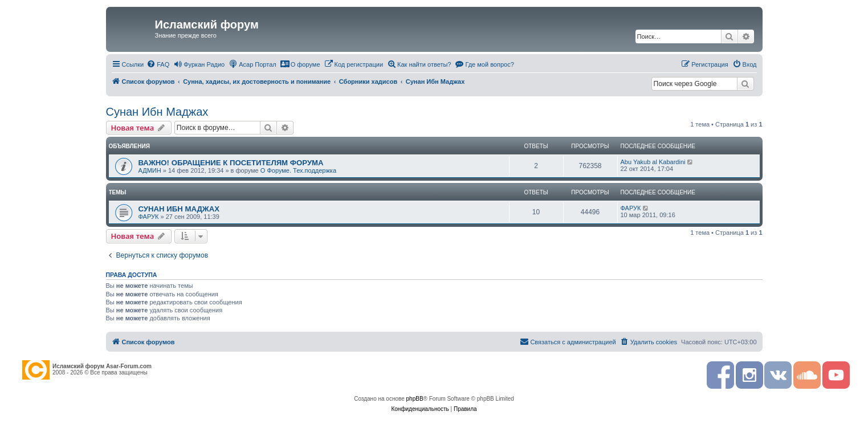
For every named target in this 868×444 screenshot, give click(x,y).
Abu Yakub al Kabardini (653, 162)
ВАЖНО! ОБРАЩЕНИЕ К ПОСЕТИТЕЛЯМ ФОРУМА (231, 163)
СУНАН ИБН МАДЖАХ (179, 209)
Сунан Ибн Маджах (157, 112)
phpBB (415, 399)
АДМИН (150, 170)
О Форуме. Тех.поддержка (298, 170)
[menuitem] (158, 64)
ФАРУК (149, 217)
